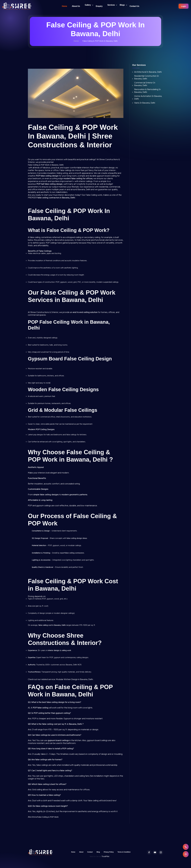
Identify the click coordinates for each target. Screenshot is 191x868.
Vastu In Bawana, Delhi (145, 103)
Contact (90, 852)
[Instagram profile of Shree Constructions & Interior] (161, 852)
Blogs (122, 6)
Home (64, 6)
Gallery (88, 6)
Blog (98, 852)
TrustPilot (105, 856)
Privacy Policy (109, 852)
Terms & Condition (124, 852)
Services (111, 6)
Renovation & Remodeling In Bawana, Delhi (147, 91)
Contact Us (134, 6)
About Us (76, 6)
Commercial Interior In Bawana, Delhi (145, 84)
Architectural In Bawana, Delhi (148, 72)
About (81, 852)
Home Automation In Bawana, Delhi (148, 97)
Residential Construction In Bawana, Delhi (147, 77)
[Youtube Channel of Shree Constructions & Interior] (155, 852)
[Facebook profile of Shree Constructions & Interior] (149, 852)
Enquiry (99, 6)
